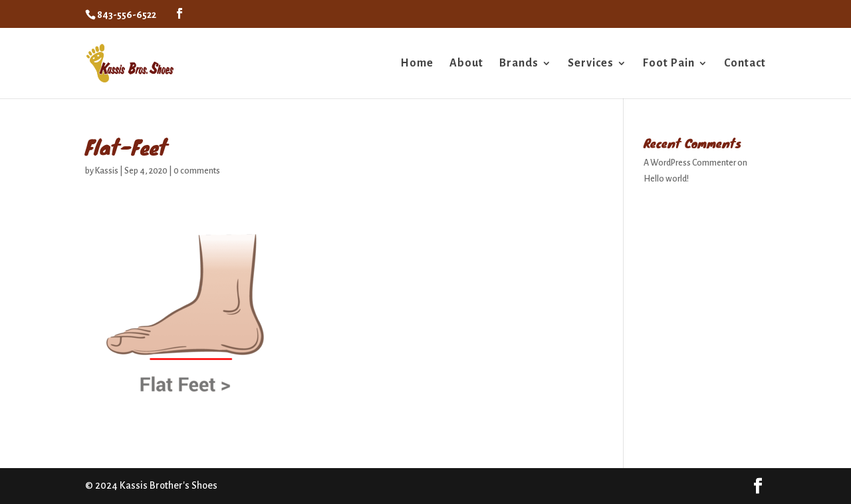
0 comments (197, 171)
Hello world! (666, 179)
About (466, 64)
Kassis (107, 171)
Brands (519, 64)
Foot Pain (669, 64)
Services (591, 64)
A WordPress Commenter (690, 163)
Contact (745, 64)
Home (417, 64)
